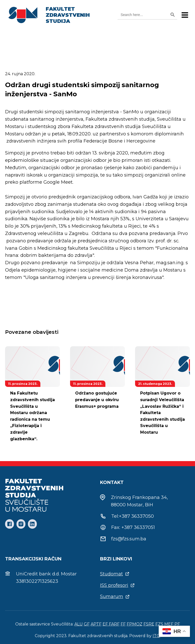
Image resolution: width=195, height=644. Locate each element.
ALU (79, 624)
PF (177, 624)
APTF (96, 624)
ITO (156, 636)
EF (106, 624)
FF (123, 624)
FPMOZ (135, 624)
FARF (114, 624)
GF (87, 624)
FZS (159, 624)
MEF (169, 624)
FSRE (149, 624)
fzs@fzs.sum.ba (129, 539)
